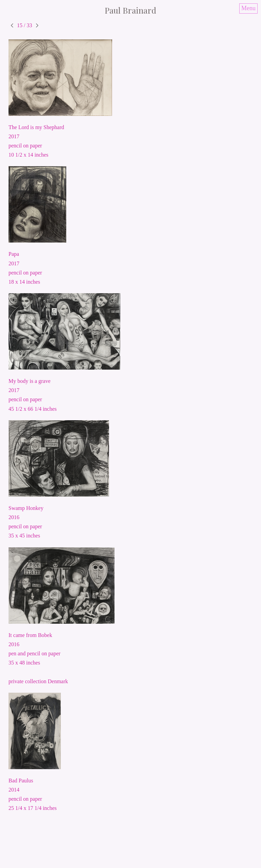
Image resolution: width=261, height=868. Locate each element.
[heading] (130, 10)
